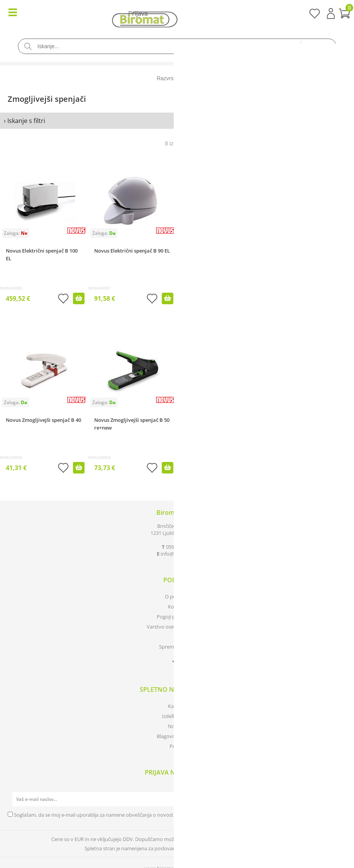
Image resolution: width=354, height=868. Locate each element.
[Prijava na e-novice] (339, 799)
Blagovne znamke (177, 736)
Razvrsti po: (171, 78)
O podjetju (177, 597)
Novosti (177, 726)
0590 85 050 (179, 547)
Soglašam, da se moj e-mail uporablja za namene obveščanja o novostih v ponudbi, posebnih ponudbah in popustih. (147, 815)
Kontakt (177, 607)
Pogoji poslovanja (177, 617)
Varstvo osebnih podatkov (177, 627)
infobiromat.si (179, 554)
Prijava (331, 13)
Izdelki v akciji (177, 716)
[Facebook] (177, 663)
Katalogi (177, 706)
